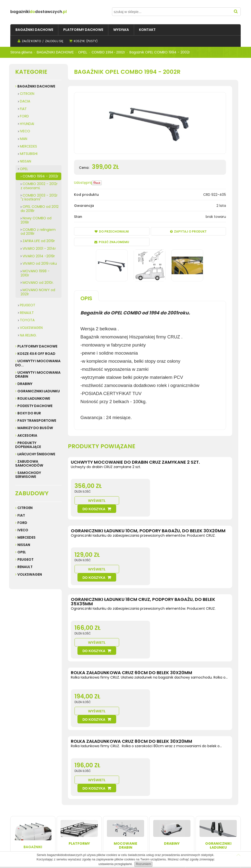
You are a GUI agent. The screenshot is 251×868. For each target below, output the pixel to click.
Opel (22, 552)
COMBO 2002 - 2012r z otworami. (39, 186)
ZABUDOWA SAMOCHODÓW (29, 463)
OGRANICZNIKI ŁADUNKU (39, 391)
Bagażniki (33, 753)
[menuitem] (34, 30)
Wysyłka (62, 807)
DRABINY (25, 384)
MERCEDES (28, 146)
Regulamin (20, 807)
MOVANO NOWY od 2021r (38, 292)
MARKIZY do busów (35, 428)
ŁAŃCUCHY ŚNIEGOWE (36, 454)
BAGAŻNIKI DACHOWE (36, 86)
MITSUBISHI (29, 154)
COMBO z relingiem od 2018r (38, 232)
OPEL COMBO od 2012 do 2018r (40, 209)
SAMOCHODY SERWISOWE (28, 475)
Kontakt (18, 812)
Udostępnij (83, 183)
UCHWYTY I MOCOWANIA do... (38, 363)
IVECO (25, 131)
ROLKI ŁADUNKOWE (34, 398)
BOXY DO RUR (29, 413)
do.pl (53, 12)
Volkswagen (30, 574)
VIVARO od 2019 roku (40, 263)
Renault (25, 567)
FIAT (23, 109)
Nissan (24, 545)
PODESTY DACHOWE (35, 406)
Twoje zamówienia (114, 807)
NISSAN (25, 161)
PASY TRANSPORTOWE (37, 421)
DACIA (25, 101)
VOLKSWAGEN (31, 328)
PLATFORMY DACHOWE (37, 346)
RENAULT (27, 313)
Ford (22, 523)
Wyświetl (169, 492)
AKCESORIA (27, 435)
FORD (24, 116)
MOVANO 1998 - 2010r (35, 273)
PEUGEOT (28, 305)
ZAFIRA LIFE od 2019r (39, 241)
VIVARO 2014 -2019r (39, 256)
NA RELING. (28, 335)
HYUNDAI (27, 124)
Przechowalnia (111, 817)
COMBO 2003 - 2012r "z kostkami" (39, 197)
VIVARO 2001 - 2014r (39, 248)
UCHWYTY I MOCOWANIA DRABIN (38, 374)
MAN (24, 139)
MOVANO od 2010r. (38, 283)
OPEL (24, 169)
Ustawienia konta (113, 812)
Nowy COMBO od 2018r (36, 220)
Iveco (23, 530)
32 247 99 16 (206, 822)
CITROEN (27, 94)
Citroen (25, 508)
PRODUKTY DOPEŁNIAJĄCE (28, 445)
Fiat (21, 515)
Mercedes (26, 537)
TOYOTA (27, 320)
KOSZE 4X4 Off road (36, 354)
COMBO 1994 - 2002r (40, 176)
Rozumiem (143, 864)
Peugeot (25, 559)
